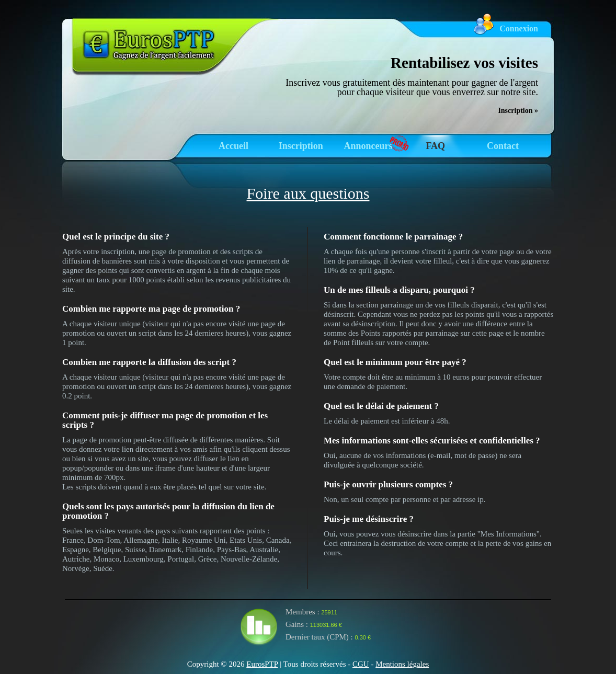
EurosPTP (262, 664)
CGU (361, 664)
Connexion (519, 28)
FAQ (435, 146)
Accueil (233, 146)
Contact (503, 146)
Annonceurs (368, 146)
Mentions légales (402, 664)
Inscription (301, 146)
